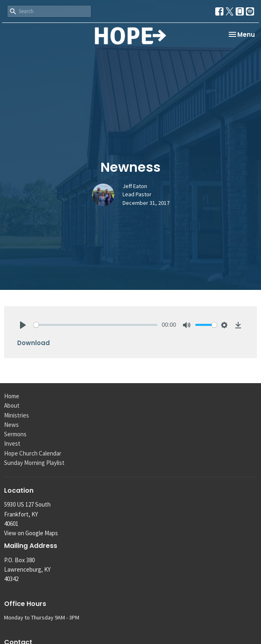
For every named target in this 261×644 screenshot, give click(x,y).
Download (33, 343)
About (12, 405)
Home (12, 396)
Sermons (15, 434)
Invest (12, 443)
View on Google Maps (31, 533)
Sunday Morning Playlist (34, 463)
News (11, 425)
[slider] (96, 325)
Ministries (17, 415)
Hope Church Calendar (33, 453)
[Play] (23, 325)
